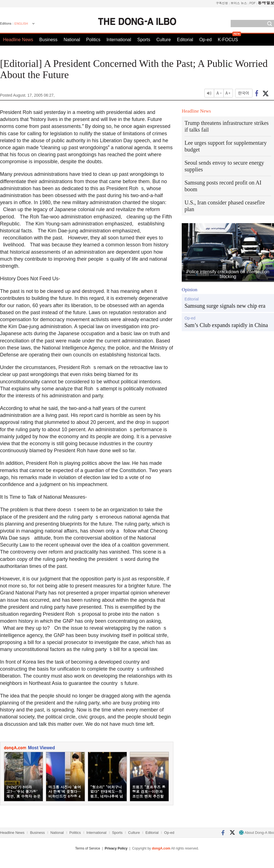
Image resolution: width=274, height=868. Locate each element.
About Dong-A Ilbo (257, 833)
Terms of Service (88, 848)
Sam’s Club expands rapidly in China (226, 325)
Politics (93, 40)
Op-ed (206, 40)
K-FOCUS (228, 40)
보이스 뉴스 (239, 3)
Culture (164, 40)
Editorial (185, 40)
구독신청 (222, 3)
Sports (144, 40)
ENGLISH (21, 24)
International (119, 40)
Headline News (18, 40)
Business (49, 40)
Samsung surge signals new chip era (225, 306)
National (72, 40)
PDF (252, 3)
